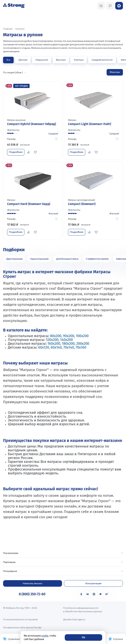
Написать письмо (33, 583)
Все (8, 60)
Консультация (93, 583)
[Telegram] (100, 594)
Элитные (79, 60)
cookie (45, 636)
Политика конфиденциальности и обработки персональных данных (83, 609)
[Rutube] (107, 594)
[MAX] (94, 594)
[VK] (88, 594)
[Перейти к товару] (33, 120)
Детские (23, 60)
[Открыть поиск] (101, 6)
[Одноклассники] (81, 594)
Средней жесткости (102, 60)
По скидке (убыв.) (13, 72)
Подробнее (16, 152)
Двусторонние (14, 259)
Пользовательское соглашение (20, 619)
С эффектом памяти (97, 259)
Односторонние (39, 259)
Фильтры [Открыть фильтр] (115, 72)
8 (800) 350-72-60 (32, 594)
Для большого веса (67, 259)
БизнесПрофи (34, 627)
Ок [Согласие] (83, 637)
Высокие (61, 60)
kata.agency (79, 619)
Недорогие (42, 60)
